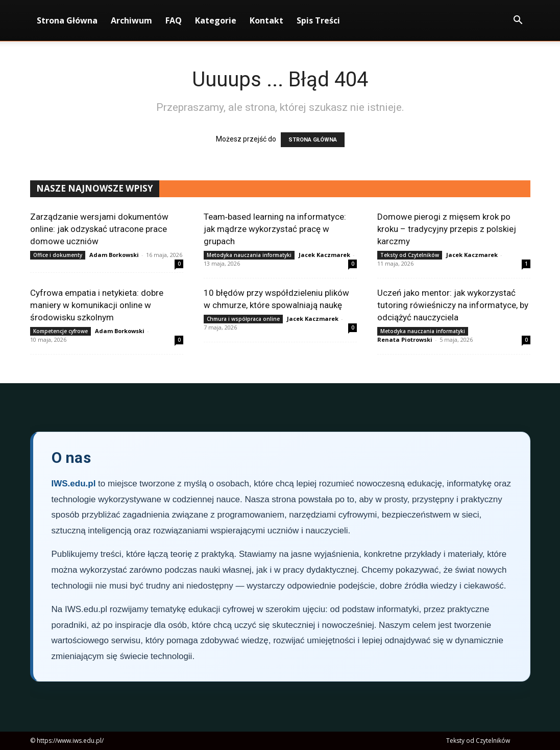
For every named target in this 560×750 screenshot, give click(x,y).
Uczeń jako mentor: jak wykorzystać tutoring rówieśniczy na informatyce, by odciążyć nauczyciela (453, 305)
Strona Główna (67, 20)
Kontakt (266, 20)
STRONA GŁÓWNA (313, 140)
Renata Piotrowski (405, 339)
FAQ (174, 20)
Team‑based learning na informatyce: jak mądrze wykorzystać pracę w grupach (275, 229)
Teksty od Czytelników (410, 255)
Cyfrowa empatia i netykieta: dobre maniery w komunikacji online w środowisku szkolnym (97, 305)
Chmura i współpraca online (243, 319)
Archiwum (131, 20)
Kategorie (216, 20)
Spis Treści (318, 20)
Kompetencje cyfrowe (60, 331)
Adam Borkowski (114, 255)
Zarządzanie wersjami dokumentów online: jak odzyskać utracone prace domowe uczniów (99, 229)
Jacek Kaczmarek (324, 255)
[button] (518, 21)
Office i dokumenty (58, 255)
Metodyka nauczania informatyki (249, 255)
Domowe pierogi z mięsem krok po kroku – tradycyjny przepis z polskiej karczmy (447, 229)
